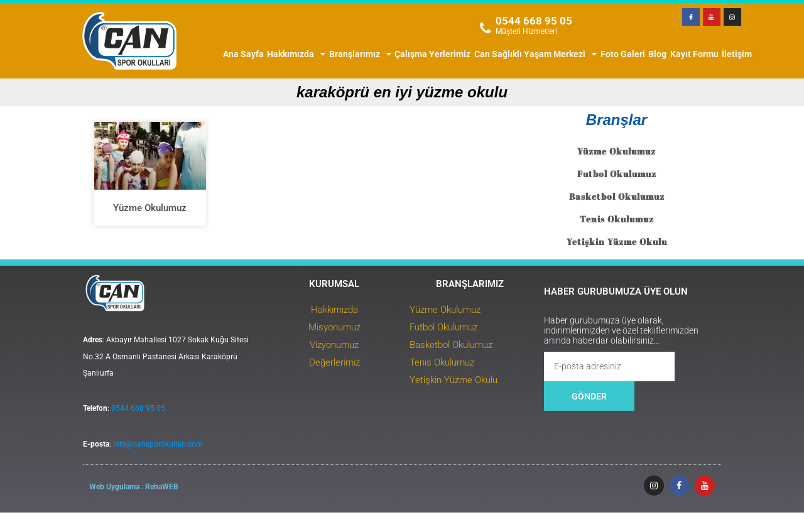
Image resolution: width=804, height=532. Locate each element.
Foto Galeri (623, 54)
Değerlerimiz (350, 383)
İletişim (737, 54)
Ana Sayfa (243, 54)
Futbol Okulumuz (688, 174)
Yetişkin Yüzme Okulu (688, 242)
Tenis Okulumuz (688, 219)
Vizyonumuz (349, 366)
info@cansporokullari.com (125, 461)
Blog (657, 54)
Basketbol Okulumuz (688, 196)
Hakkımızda (296, 54)
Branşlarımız (360, 54)
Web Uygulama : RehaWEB (101, 498)
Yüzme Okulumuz (140, 244)
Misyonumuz (350, 348)
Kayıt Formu (694, 54)
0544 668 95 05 (534, 21)
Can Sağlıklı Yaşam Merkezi (535, 54)
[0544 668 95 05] (486, 28)
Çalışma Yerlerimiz (432, 54)
